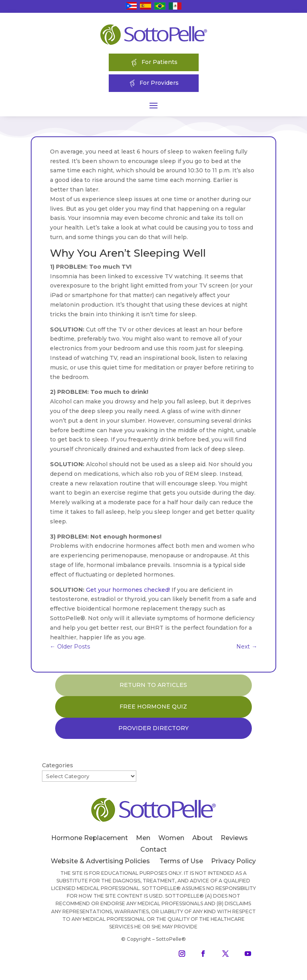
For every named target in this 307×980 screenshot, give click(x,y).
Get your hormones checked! (128, 590)
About (202, 838)
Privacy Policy (233, 861)
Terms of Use (181, 861)
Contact (153, 849)
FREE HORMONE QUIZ (153, 707)
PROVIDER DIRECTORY (153, 728)
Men (143, 838)
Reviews (234, 838)
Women (171, 838)
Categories (58, 765)
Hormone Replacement (90, 838)
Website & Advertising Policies (100, 861)
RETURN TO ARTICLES (153, 685)
